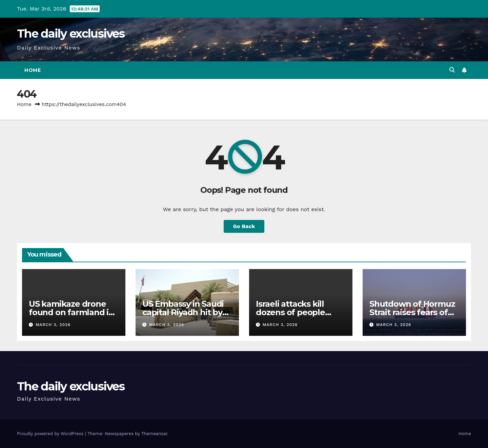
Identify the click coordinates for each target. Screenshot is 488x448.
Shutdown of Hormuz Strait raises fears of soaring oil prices (412, 312)
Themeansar (154, 434)
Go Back (244, 226)
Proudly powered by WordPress (51, 434)
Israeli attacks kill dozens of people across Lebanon (290, 312)
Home (33, 70)
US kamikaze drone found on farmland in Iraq (71, 312)
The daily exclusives (71, 34)
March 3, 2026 (53, 325)
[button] (452, 70)
